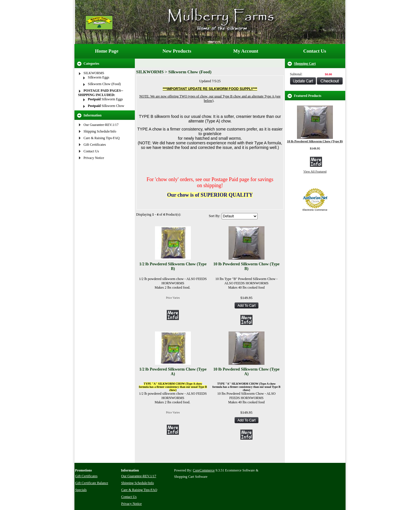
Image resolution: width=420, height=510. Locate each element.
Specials (81, 490)
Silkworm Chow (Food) (104, 84)
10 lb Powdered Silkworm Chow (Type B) (246, 266)
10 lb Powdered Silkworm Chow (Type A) (246, 372)
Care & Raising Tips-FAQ (102, 138)
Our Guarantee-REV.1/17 (101, 125)
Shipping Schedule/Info (100, 131)
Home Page (107, 51)
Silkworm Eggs (99, 77)
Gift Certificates (95, 145)
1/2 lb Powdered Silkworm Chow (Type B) (173, 266)
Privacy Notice (94, 158)
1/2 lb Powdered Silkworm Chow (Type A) (173, 372)
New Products (177, 51)
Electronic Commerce (315, 210)
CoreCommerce (204, 470)
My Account (246, 51)
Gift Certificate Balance (92, 483)
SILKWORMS (94, 73)
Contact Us (315, 51)
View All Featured (315, 171)
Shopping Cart (305, 64)
